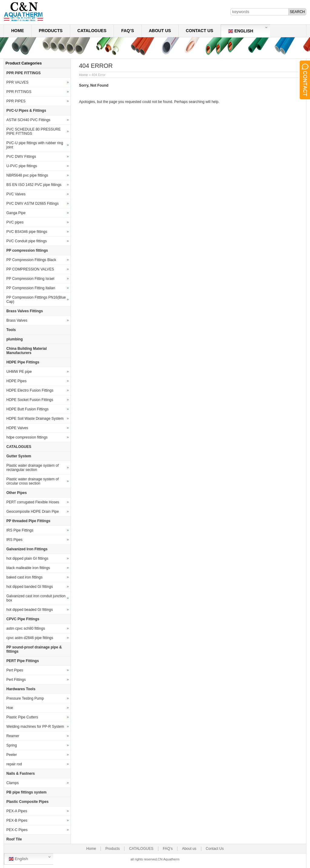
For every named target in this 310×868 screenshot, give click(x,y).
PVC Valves (16, 194)
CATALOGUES (92, 31)
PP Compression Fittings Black (31, 260)
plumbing (15, 339)
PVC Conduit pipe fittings (26, 241)
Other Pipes (16, 493)
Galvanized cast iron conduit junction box (36, 598)
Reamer (13, 736)
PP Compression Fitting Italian (31, 288)
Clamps (13, 783)
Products (51, 31)
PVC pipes (15, 222)
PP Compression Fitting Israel (30, 279)
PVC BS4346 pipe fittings (27, 232)
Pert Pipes (15, 670)
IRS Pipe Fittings (20, 530)
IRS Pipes (14, 540)
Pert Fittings (16, 680)
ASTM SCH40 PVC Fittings (28, 120)
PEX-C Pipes (17, 830)
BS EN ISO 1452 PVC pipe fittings (34, 185)
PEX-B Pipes (17, 820)
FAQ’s (127, 31)
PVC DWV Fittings (21, 157)
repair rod (14, 764)
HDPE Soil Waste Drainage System (35, 419)
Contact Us (200, 31)
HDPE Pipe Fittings (23, 362)
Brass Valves (17, 320)
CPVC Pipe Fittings (23, 619)
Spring (12, 745)
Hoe (10, 708)
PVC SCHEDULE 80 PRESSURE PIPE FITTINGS (33, 131)
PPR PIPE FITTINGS (23, 73)
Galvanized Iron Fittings (27, 549)
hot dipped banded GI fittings (30, 587)
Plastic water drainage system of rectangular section (33, 468)
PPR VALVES (17, 82)
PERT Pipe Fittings (23, 661)
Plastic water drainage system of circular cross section (33, 481)
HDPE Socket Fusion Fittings (30, 400)
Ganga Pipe (16, 213)
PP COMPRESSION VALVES (30, 269)
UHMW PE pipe (19, 372)
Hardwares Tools (21, 689)
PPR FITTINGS (19, 92)
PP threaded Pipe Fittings (28, 521)
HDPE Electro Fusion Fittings (30, 390)
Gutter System (19, 456)
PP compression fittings (27, 250)
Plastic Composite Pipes (27, 802)
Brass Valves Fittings (25, 311)
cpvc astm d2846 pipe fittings (30, 638)
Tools (11, 330)
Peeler (12, 755)
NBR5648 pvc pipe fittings (27, 175)
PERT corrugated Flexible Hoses (33, 502)
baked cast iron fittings (24, 577)
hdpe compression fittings (27, 437)
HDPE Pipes (16, 381)
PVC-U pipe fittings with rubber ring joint (35, 145)
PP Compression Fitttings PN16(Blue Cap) (36, 300)
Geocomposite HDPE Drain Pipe (33, 512)
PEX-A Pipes (17, 811)
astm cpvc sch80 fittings (26, 628)
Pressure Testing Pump (25, 698)
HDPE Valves (17, 428)
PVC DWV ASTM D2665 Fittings (33, 204)
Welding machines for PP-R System (35, 727)
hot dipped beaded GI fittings (30, 610)
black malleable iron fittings (28, 568)
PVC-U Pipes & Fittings (26, 111)
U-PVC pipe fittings (22, 166)
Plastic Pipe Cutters (22, 717)
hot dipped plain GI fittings (27, 558)
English (241, 31)
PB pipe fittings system (26, 792)
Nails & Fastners (21, 774)
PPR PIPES (16, 101)
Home (18, 31)
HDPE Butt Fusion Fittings (27, 409)
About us (160, 31)
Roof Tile (14, 839)
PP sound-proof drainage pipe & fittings (34, 649)
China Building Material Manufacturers (26, 351)
